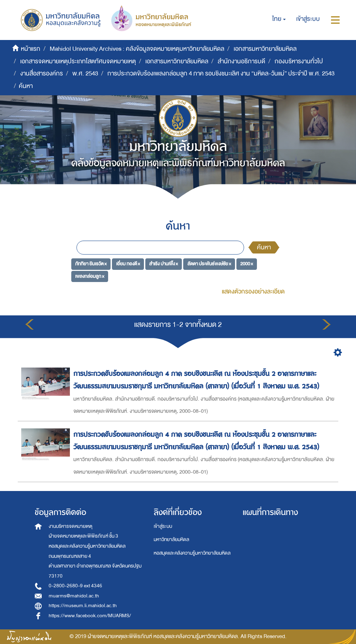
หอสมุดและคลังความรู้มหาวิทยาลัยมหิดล (192, 553)
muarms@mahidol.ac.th (74, 596)
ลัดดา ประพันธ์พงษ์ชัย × (209, 264)
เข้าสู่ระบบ (163, 526)
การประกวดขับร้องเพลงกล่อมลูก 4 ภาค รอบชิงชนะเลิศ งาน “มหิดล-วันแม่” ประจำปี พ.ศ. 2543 (221, 74)
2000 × (247, 264)
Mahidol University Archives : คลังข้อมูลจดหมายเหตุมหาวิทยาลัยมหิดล (137, 49)
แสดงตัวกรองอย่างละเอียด (253, 292)
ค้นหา (264, 247)
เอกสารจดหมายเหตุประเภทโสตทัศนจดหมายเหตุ (78, 61)
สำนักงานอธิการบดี (241, 61)
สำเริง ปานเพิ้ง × (164, 264)
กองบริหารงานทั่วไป (299, 61)
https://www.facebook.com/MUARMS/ (90, 616)
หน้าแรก (31, 49)
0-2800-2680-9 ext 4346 (75, 586)
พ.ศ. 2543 (85, 74)
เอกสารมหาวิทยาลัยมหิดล (265, 49)
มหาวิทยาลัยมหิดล (171, 540)
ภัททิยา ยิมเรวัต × (91, 264)
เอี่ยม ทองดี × (128, 264)
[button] (279, 19)
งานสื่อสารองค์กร (42, 74)
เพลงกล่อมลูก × (90, 276)
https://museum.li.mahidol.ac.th (83, 606)
